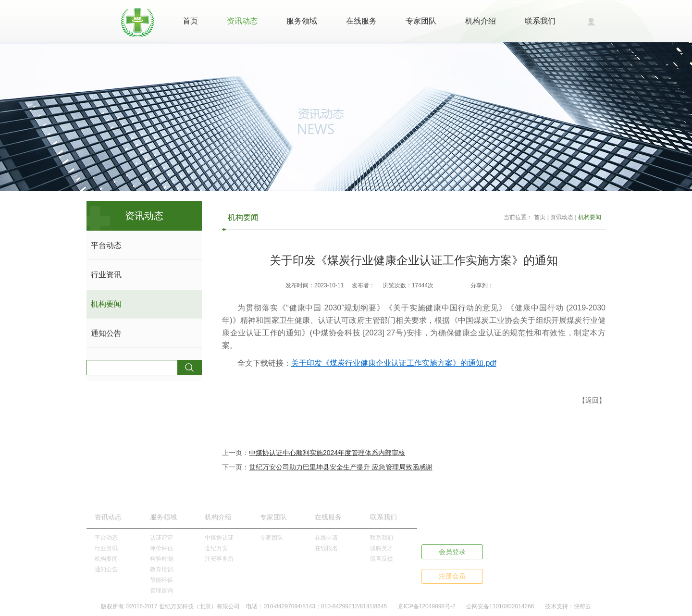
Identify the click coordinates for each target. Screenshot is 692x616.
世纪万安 (216, 548)
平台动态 (106, 245)
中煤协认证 (219, 538)
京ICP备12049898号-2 (427, 606)
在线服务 (361, 21)
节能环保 (161, 580)
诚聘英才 (382, 548)
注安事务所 (219, 559)
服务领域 (302, 21)
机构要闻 (106, 304)
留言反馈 (382, 559)
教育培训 (161, 569)
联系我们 (540, 21)
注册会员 (452, 576)
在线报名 (326, 548)
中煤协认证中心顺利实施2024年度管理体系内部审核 (327, 453)
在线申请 (326, 538)
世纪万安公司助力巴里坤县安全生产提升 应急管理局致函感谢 (341, 467)
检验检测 (161, 559)
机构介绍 (481, 21)
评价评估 (161, 548)
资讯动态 (242, 21)
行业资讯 (106, 275)
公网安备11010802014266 (500, 606)
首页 (190, 21)
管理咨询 (161, 591)
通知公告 (106, 333)
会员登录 (452, 552)
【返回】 (592, 400)
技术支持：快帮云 (568, 606)
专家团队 (421, 21)
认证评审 (161, 538)
